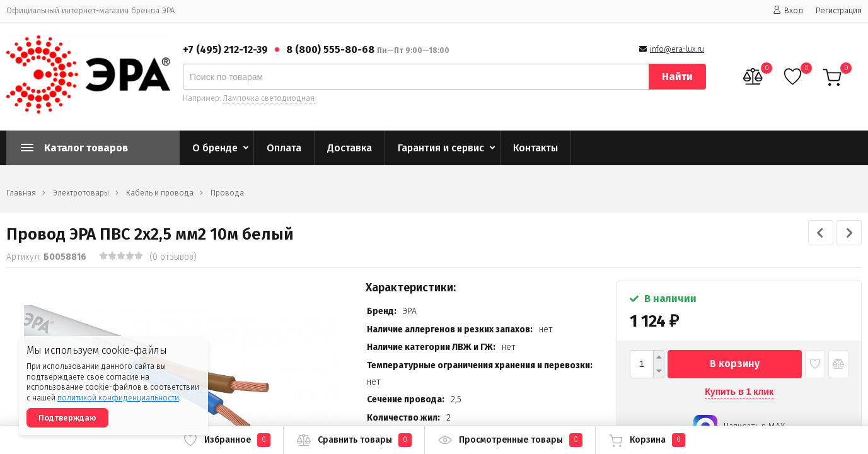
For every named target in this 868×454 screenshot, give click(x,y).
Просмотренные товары (510, 440)
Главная (21, 193)
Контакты (535, 148)
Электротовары (81, 193)
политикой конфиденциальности (118, 398)
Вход (788, 10)
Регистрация (839, 10)
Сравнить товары (354, 440)
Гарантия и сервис (441, 148)
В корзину (735, 364)
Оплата (284, 148)
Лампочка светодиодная (269, 98)
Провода (227, 193)
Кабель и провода (160, 193)
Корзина (647, 440)
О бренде (215, 148)
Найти (677, 77)
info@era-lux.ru (677, 49)
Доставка (350, 148)
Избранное (227, 440)
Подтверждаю (67, 418)
